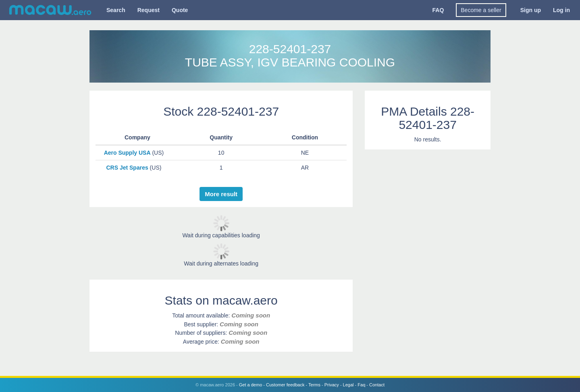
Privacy (332, 385)
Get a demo (251, 385)
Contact (377, 385)
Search (116, 10)
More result (221, 194)
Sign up (531, 10)
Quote (180, 10)
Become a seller (481, 10)
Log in (561, 10)
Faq (361, 385)
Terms (314, 385)
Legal (348, 385)
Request (149, 10)
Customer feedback (285, 385)
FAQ (438, 10)
